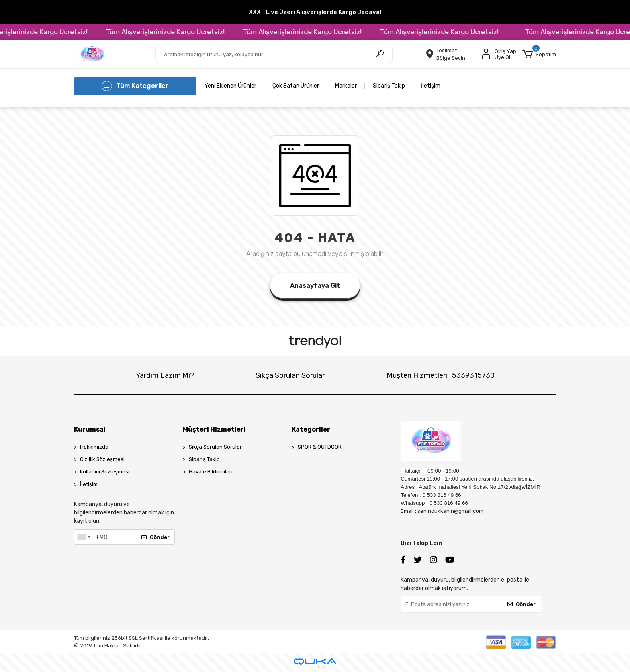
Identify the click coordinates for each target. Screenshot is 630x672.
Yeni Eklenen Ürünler (230, 86)
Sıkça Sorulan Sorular (290, 375)
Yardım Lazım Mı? (165, 375)
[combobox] (84, 537)
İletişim (431, 86)
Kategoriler (311, 429)
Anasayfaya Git (315, 286)
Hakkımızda (94, 447)
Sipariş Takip (389, 86)
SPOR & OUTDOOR (320, 447)
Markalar (346, 86)
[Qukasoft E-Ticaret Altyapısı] (315, 663)
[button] (539, 54)
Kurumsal (90, 429)
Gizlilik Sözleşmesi (102, 459)
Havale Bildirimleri (211, 472)
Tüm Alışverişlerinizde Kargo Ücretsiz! (176, 32)
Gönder (155, 537)
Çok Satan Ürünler (296, 86)
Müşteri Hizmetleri (441, 375)
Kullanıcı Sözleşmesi (105, 472)
